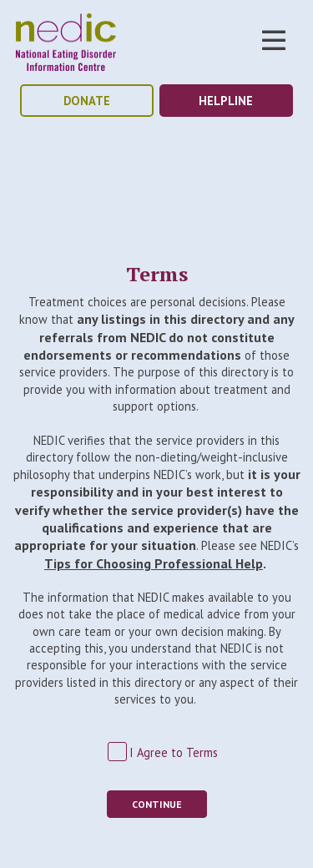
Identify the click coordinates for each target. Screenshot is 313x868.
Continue (157, 804)
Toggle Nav (274, 40)
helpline (226, 101)
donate (87, 101)
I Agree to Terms (174, 752)
